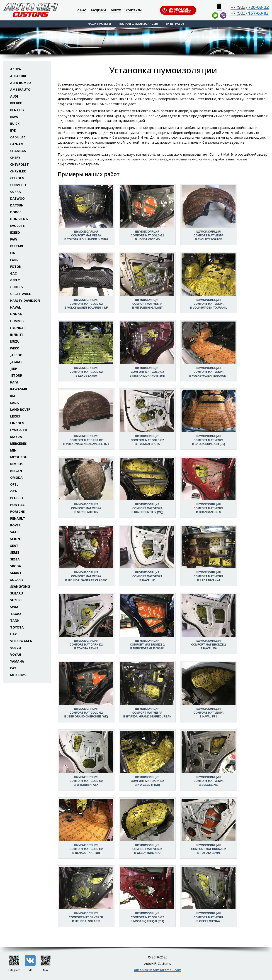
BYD (13, 130)
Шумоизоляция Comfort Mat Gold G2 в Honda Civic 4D (147, 236)
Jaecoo (16, 355)
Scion (15, 539)
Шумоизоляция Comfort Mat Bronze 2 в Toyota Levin (208, 849)
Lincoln (17, 423)
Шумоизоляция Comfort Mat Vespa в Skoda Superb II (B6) (209, 440)
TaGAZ (16, 614)
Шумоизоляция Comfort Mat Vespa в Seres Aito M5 (86, 508)
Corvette (19, 185)
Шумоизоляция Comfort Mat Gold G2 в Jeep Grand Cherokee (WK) (86, 713)
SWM (14, 607)
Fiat (14, 253)
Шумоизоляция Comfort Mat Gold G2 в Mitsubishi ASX (86, 781)
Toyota (17, 627)
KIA (13, 396)
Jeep (14, 369)
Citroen (17, 178)
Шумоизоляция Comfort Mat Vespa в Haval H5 (147, 576)
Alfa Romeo (21, 83)
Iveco (15, 348)
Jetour (16, 375)
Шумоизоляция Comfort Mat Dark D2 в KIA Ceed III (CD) (147, 781)
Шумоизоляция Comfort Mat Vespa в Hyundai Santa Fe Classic (86, 576)
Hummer (17, 321)
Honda (16, 314)
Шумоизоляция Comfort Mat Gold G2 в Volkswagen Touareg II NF (86, 304)
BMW (14, 117)
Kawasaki (19, 389)
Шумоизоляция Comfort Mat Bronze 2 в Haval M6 (208, 645)
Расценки (98, 11)
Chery (15, 158)
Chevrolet (19, 164)
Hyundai (17, 328)
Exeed (15, 232)
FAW (14, 239)
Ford (14, 260)
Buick (15, 124)
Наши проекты (99, 24)
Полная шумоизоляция (138, 24)
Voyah (16, 655)
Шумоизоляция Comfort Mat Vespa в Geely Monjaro (147, 849)
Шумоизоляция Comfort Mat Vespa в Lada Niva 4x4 (209, 576)
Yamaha (17, 661)
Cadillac (18, 137)
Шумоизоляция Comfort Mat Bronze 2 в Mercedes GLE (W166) (147, 645)
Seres (15, 552)
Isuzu (15, 341)
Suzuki (16, 600)
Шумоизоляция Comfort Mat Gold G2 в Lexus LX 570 (86, 372)
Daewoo (17, 198)
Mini (14, 450)
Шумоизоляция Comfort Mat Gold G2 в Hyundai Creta (147, 440)
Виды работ (175, 24)
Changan (18, 151)
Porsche (17, 512)
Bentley (17, 110)
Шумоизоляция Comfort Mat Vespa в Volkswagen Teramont (209, 372)
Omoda (16, 478)
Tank (15, 620)
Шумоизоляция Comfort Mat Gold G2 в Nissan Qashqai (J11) (147, 917)
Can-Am (17, 144)
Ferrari (17, 246)
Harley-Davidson (25, 301)
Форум (116, 11)
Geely (15, 280)
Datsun (17, 205)
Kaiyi (14, 382)
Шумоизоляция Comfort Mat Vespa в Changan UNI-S (209, 508)
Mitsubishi (19, 457)
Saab (14, 532)
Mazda (16, 437)
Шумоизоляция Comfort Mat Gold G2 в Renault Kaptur (86, 849)
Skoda (16, 566)
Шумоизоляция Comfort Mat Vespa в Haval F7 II (209, 713)
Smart (16, 573)
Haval (16, 307)
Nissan (16, 471)
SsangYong (20, 586)
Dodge (16, 212)
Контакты (134, 11)
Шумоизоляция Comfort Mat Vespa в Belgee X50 (209, 781)
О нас (82, 11)
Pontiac (17, 505)
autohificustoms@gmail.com (158, 970)
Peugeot (18, 498)
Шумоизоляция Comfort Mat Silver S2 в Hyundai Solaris (86, 917)
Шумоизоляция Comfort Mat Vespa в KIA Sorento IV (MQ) (147, 508)
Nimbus (16, 464)
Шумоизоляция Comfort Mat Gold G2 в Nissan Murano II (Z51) (147, 372)
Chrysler (18, 171)
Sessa (15, 559)
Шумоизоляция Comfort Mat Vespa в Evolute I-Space (209, 236)
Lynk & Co (19, 430)
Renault (18, 518)
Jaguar (16, 362)
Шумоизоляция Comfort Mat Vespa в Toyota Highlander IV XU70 (86, 236)
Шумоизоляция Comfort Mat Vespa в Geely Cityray (209, 917)
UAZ (13, 634)
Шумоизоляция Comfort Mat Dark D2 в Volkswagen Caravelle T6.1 (86, 440)
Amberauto (20, 90)
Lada (15, 403)
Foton (16, 266)
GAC (13, 273)
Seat (14, 546)
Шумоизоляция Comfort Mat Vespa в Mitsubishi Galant (147, 304)
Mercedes (18, 443)
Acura (16, 69)
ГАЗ (13, 668)
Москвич (18, 675)
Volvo (16, 648)
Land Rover (20, 409)
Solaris (17, 580)
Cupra (16, 192)
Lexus (15, 416)
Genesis (17, 287)
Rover (15, 525)
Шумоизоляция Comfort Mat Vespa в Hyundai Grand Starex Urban (147, 713)
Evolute (17, 226)
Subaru (17, 593)
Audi (14, 96)
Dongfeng (19, 219)
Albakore (19, 76)
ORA (14, 491)
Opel (14, 484)
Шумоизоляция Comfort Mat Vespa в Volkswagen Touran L (209, 304)
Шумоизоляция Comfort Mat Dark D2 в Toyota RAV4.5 (86, 645)
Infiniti (16, 335)
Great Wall (21, 294)
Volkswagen (21, 641)
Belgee (16, 103)
